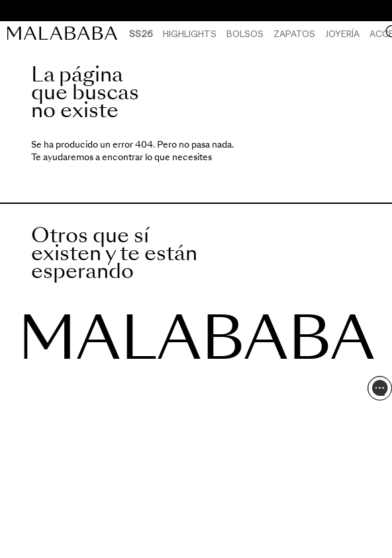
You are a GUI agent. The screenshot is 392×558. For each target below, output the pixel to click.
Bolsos (245, 33)
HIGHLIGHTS (190, 33)
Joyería (342, 33)
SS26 (141, 33)
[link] (66, 33)
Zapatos (294, 33)
